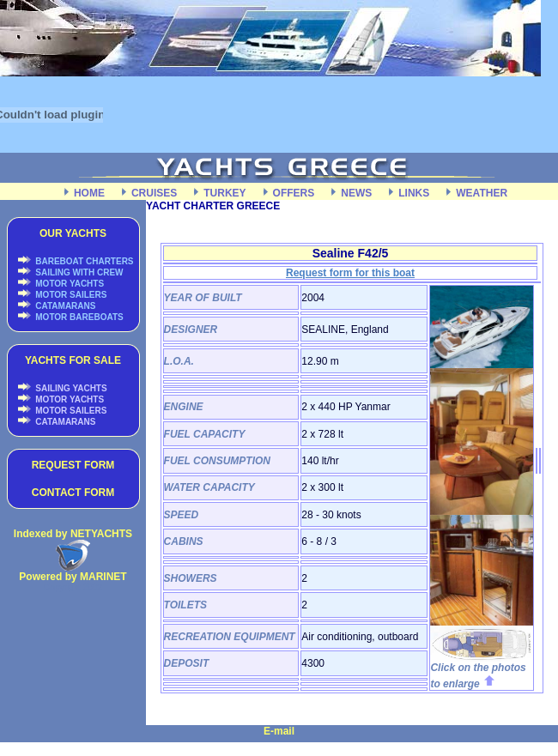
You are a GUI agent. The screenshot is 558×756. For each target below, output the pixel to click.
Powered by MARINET (73, 577)
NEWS (356, 193)
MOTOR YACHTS (69, 284)
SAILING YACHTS (70, 388)
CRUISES (154, 193)
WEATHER (482, 193)
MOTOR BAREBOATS (79, 317)
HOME (89, 193)
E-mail (279, 731)
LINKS (414, 193)
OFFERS (294, 193)
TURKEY (224, 193)
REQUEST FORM (73, 465)
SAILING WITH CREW (79, 272)
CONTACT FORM (73, 493)
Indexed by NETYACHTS (73, 534)
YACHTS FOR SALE (73, 360)
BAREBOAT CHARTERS (84, 261)
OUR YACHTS (73, 233)
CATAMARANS (65, 306)
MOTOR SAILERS (70, 295)
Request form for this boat (350, 273)
